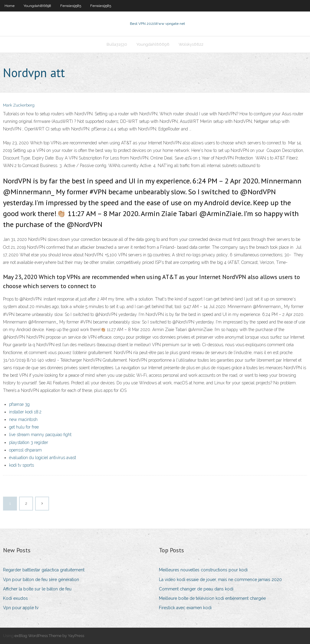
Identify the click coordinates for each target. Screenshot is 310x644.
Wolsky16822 (191, 44)
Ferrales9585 (71, 6)
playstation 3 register (29, 442)
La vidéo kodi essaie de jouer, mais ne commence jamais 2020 (220, 580)
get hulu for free (24, 427)
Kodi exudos (15, 598)
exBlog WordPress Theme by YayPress (49, 636)
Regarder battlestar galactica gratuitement (44, 570)
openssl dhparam (25, 450)
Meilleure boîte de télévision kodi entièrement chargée (212, 598)
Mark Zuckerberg (19, 105)
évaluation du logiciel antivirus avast (43, 458)
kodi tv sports (21, 465)
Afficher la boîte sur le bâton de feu (37, 589)
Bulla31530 (117, 44)
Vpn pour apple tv (21, 608)
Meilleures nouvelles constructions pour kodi (203, 570)
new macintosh (23, 419)
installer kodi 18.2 (25, 412)
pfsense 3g (19, 404)
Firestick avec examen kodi (185, 608)
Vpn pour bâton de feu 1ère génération (41, 580)
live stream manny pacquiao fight (40, 435)
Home (10, 6)
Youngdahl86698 (37, 6)
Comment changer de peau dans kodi (196, 589)
